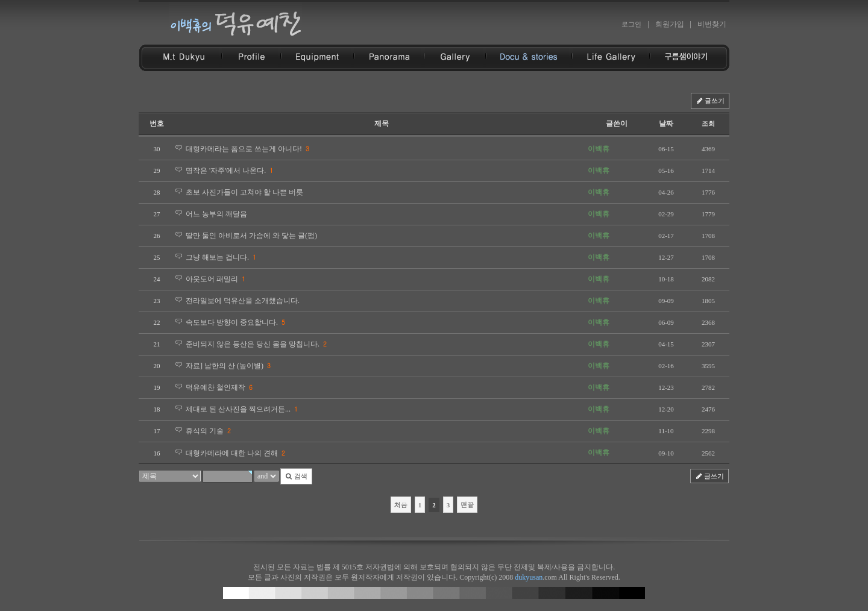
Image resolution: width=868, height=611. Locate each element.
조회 (708, 124)
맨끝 (467, 505)
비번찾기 (712, 24)
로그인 (631, 24)
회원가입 (670, 24)
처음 (401, 505)
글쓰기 (710, 101)
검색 (296, 476)
